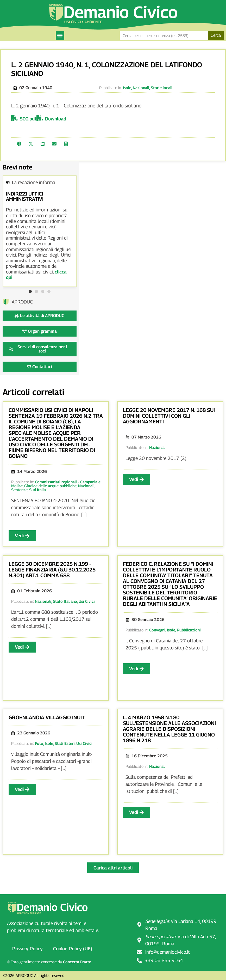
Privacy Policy (27, 949)
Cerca (216, 35)
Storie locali (162, 88)
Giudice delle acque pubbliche (50, 486)
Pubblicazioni (189, 630)
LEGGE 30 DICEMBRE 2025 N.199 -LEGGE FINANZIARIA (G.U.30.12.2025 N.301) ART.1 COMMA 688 (52, 570)
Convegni (157, 630)
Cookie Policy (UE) (73, 949)
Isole (127, 88)
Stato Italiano (65, 601)
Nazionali (141, 88)
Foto (39, 743)
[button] (60, 35)
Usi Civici (87, 601)
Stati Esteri (65, 743)
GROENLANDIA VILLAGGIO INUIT (47, 717)
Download (56, 119)
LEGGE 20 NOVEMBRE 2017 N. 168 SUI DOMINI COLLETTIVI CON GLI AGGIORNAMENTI (169, 416)
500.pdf (28, 119)
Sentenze (19, 490)
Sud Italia (37, 490)
